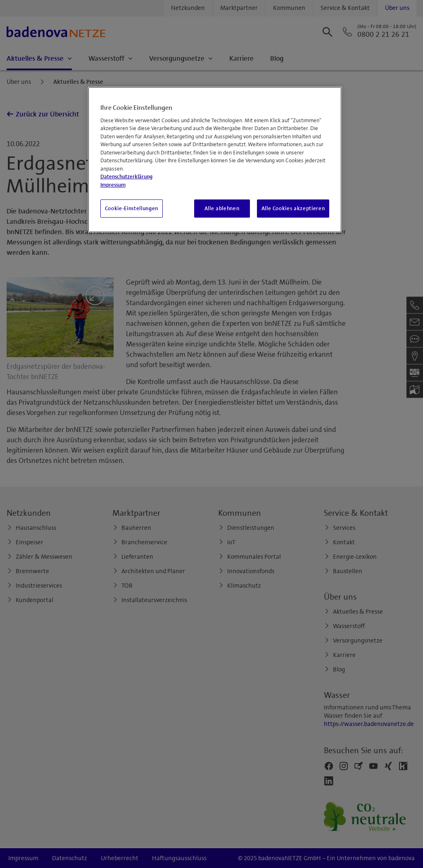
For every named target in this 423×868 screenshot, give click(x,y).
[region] (215, 160)
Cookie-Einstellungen (132, 209)
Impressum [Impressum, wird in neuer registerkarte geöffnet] (113, 185)
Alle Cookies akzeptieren (293, 209)
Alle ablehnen (222, 209)
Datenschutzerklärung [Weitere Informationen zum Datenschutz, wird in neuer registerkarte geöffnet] (126, 177)
